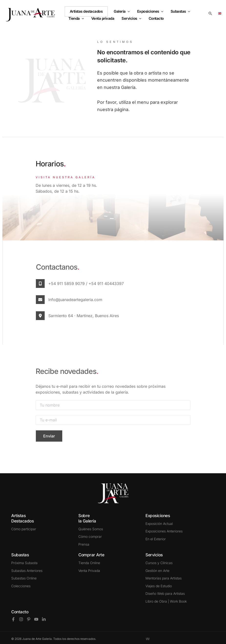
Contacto (20, 612)
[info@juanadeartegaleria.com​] (40, 300)
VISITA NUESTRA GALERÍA (66, 177)
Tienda (76, 19)
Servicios (131, 19)
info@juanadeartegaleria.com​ (75, 300)
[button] (128, 11)
